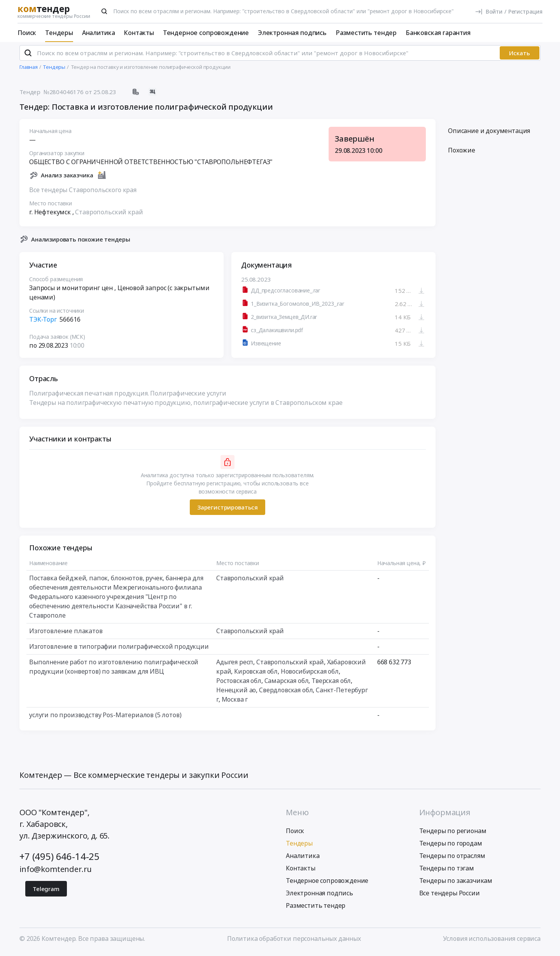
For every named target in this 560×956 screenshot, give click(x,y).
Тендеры (59, 33)
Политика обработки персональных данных (294, 942)
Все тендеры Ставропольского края (83, 193)
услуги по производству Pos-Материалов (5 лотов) (105, 718)
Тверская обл (331, 684)
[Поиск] (104, 11)
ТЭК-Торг (43, 323)
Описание (489, 134)
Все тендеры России (450, 896)
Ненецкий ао (236, 693)
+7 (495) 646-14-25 (59, 859)
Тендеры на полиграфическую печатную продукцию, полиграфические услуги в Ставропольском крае (186, 406)
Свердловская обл (286, 693)
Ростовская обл (239, 684)
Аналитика (99, 33)
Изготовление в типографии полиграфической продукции (119, 650)
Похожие (462, 154)
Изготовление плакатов (66, 634)
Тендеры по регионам (453, 834)
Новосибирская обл (310, 675)
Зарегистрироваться (227, 510)
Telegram (46, 892)
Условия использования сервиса (492, 942)
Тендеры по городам (451, 846)
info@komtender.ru (56, 872)
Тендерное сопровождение (206, 33)
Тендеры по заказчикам (456, 884)
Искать (520, 56)
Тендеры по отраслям (452, 859)
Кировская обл (256, 675)
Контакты (139, 33)
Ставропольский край (109, 215)
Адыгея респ (235, 665)
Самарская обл (287, 684)
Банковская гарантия (438, 33)
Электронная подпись (292, 33)
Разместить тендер (366, 33)
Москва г (235, 703)
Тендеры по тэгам (447, 871)
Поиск (27, 33)
